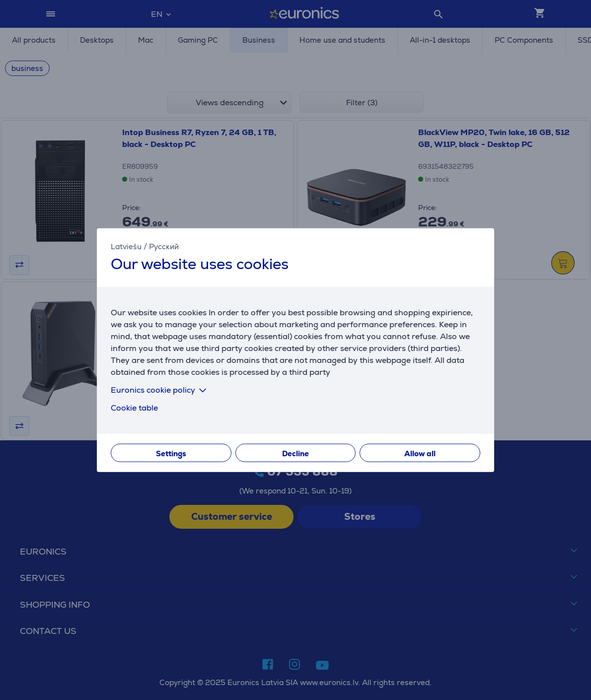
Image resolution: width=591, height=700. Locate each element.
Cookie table (134, 407)
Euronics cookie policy (160, 389)
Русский (164, 246)
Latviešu (126, 246)
